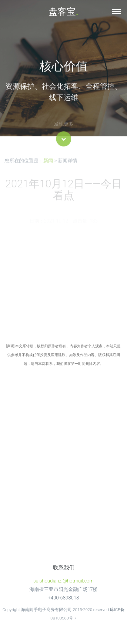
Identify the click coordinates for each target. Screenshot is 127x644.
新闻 (48, 162)
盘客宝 (63, 12)
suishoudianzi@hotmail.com (64, 581)
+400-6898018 (63, 598)
